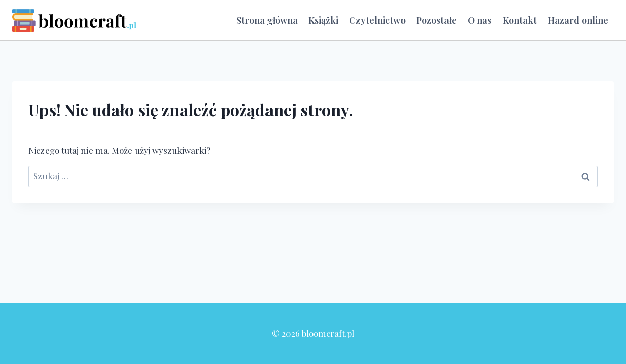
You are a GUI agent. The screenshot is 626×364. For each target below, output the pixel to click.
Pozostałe (436, 20)
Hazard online (578, 20)
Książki (323, 20)
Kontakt (520, 20)
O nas (480, 20)
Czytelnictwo (377, 20)
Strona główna (267, 20)
